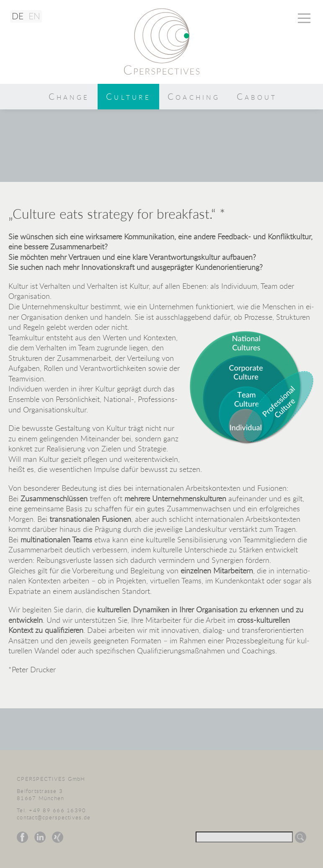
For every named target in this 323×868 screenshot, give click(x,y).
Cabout (257, 96)
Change (69, 96)
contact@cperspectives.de (54, 817)
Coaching (194, 96)
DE (18, 16)
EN (34, 16)
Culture (128, 96)
